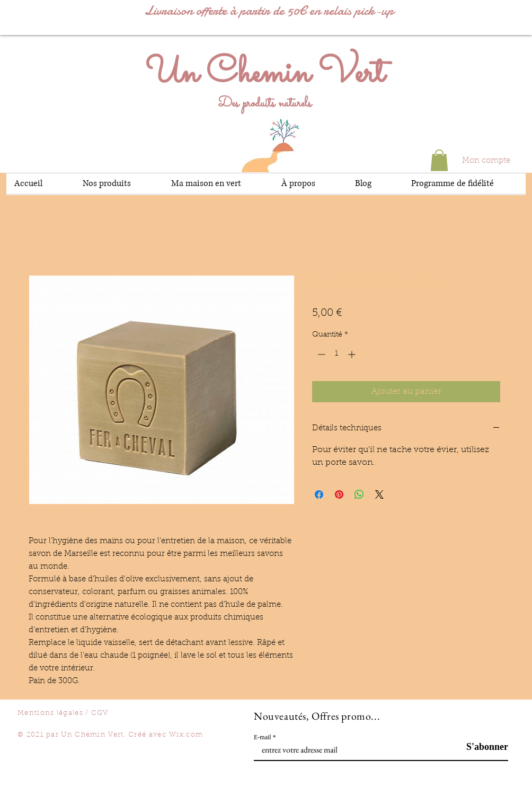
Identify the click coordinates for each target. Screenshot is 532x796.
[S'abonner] (481, 747)
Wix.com (186, 735)
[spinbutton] (336, 354)
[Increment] (353, 354)
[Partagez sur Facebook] (319, 494)
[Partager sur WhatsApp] (359, 494)
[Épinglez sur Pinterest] (339, 494)
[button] (439, 160)
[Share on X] (379, 494)
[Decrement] (320, 354)
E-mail (263, 737)
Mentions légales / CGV (63, 713)
